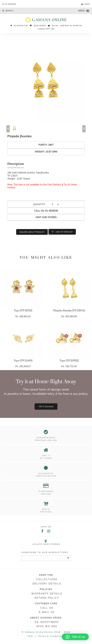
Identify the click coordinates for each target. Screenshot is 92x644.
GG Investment (47, 622)
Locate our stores (46, 542)
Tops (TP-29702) (69, 361)
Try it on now (46, 407)
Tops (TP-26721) (23, 311)
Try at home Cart (19, 26)
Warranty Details (47, 594)
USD (52, 29)
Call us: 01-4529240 (46, 211)
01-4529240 (9, 4)
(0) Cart (53, 26)
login (85, 4)
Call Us (47, 608)
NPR (48, 29)
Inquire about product (32, 232)
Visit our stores (46, 217)
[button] (75, 637)
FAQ (30, 636)
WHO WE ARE (47, 626)
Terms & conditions (51, 636)
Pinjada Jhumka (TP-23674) (69, 311)
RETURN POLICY (47, 598)
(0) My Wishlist (38, 26)
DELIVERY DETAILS (47, 584)
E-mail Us (47, 612)
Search (8, 11)
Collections (47, 579)
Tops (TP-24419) (23, 361)
